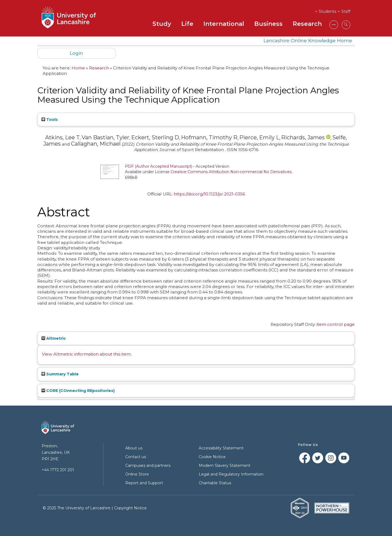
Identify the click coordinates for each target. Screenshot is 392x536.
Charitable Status (215, 483)
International (224, 24)
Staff (346, 11)
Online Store (137, 474)
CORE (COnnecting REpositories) (78, 391)
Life (187, 24)
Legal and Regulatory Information (231, 474)
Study (162, 24)
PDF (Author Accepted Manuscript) (159, 166)
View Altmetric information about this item (86, 354)
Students (327, 11)
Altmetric (54, 338)
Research (307, 24)
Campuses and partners (148, 465)
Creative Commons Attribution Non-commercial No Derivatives (231, 172)
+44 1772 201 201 (58, 470)
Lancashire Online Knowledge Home (308, 40)
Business (268, 24)
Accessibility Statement (221, 448)
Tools (50, 120)
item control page (336, 324)
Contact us (136, 457)
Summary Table (60, 374)
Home (78, 68)
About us (134, 448)
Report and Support (144, 483)
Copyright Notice (130, 508)
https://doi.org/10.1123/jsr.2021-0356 (209, 194)
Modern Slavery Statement (225, 465)
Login (76, 53)
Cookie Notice (212, 457)
